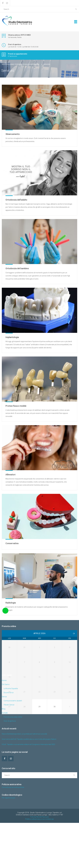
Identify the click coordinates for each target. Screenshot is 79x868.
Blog (4, 754)
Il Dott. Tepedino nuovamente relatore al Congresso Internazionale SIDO (28, 790)
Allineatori (10, 475)
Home (4, 726)
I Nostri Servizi (9, 750)
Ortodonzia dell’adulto (16, 200)
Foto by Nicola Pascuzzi (39, 862)
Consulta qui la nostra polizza (13, 832)
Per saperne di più (8, 843)
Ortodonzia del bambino (17, 268)
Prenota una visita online (13, 762)
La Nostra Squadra (11, 734)
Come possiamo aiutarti (13, 746)
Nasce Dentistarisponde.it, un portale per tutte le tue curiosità (24, 779)
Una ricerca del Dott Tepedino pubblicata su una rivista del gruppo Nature (29, 784)
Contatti (5, 758)
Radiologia (11, 603)
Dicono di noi (9, 738)
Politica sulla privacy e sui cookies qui (39, 864)
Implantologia (12, 337)
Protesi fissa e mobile (16, 406)
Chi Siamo (6, 730)
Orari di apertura (10, 766)
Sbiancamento (13, 134)
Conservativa (12, 543)
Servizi (4, 742)
